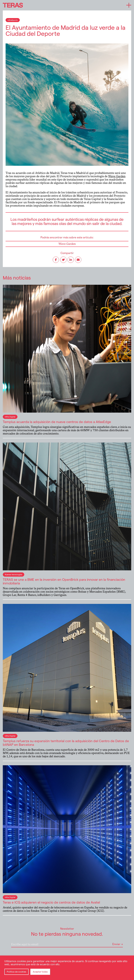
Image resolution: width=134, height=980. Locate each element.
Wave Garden (117, 176)
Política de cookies (16, 972)
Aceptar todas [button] (40, 972)
